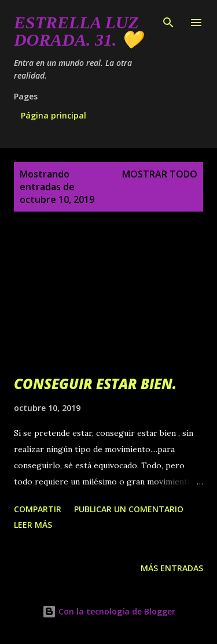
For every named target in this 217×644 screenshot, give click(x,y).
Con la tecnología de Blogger (109, 611)
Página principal (54, 115)
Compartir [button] (38, 509)
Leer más (33, 525)
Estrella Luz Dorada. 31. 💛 (78, 31)
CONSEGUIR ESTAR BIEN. (95, 384)
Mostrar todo (160, 174)
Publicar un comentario (129, 509)
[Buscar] (168, 21)
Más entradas (172, 568)
